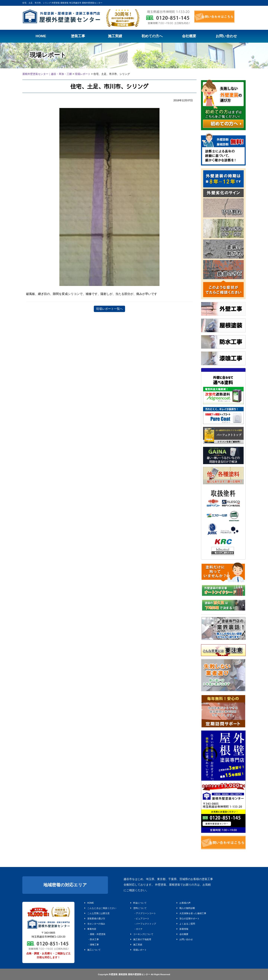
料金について (139, 903)
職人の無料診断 (186, 908)
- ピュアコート (141, 919)
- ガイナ (137, 929)
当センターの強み (95, 924)
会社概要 (182, 934)
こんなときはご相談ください (100, 908)
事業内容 (90, 929)
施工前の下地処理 (141, 939)
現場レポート (139, 950)
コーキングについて (142, 934)
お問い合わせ (185, 939)
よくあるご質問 (186, 924)
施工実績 (136, 945)
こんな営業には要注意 (97, 913)
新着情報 (182, 929)
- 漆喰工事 (93, 945)
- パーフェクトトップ (144, 924)
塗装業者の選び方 (95, 919)
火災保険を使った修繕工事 (191, 913)
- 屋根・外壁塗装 (96, 934)
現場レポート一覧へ (109, 309)
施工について (93, 950)
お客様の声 (184, 903)
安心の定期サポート (188, 919)
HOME (89, 903)
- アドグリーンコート (144, 913)
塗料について (139, 908)
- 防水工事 (93, 939)
